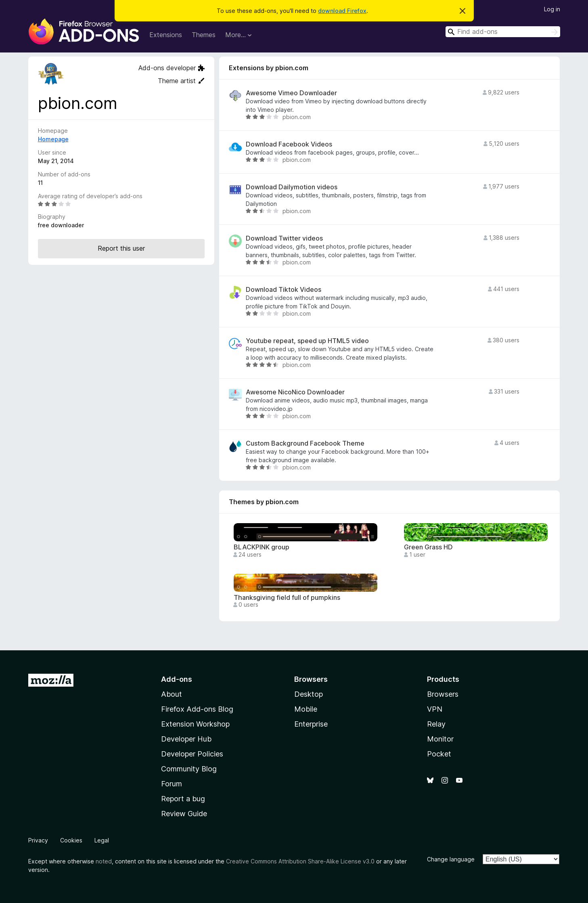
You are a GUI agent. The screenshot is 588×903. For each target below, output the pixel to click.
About (172, 694)
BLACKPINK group (262, 547)
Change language (451, 859)
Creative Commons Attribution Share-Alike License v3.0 (300, 861)
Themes (204, 35)
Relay (436, 724)
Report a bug (183, 799)
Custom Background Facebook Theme (305, 443)
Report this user (121, 248)
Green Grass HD (428, 547)
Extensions (166, 35)
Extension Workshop (195, 724)
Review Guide (184, 814)
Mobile (306, 709)
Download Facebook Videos (289, 144)
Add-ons (177, 679)
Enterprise (311, 724)
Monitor (440, 739)
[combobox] (503, 32)
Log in (552, 9)
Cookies (71, 840)
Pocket (439, 754)
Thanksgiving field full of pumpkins (287, 598)
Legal (102, 840)
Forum (172, 784)
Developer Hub (186, 739)
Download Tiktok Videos (284, 290)
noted (104, 861)
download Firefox (342, 11)
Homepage (53, 139)
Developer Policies (192, 754)
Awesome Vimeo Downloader (291, 93)
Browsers (443, 694)
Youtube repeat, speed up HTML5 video (307, 341)
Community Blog (189, 769)
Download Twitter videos (284, 238)
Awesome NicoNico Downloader (295, 392)
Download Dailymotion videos (292, 187)
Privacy (38, 840)
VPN (435, 709)
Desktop (309, 694)
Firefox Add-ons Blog (197, 709)
